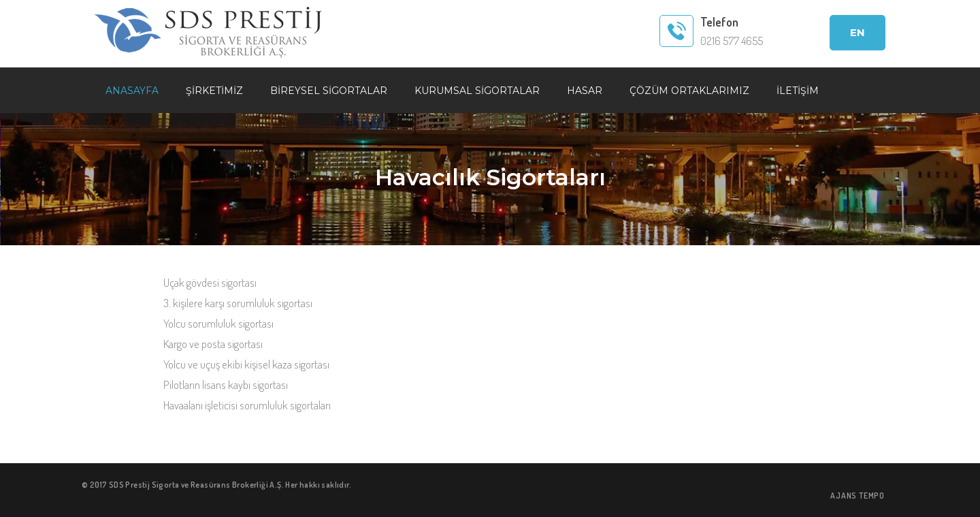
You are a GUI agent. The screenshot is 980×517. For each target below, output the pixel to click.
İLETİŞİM (798, 91)
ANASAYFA (132, 91)
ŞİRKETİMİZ (214, 91)
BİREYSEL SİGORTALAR (329, 91)
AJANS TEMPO (857, 496)
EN (857, 32)
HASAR (585, 91)
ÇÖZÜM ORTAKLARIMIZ (689, 91)
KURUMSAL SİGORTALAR (477, 91)
